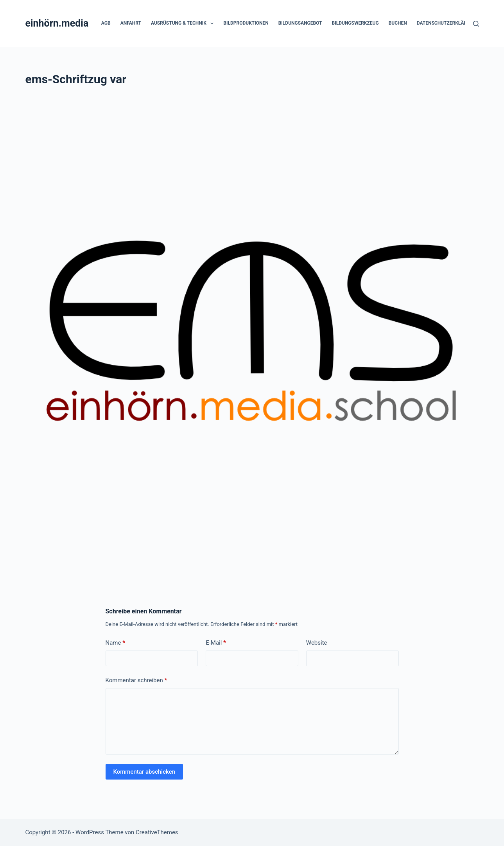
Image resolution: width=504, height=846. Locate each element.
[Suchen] (476, 24)
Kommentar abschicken (144, 772)
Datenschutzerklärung (447, 23)
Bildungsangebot (300, 23)
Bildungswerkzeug (355, 23)
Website (317, 643)
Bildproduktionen (246, 23)
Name (116, 643)
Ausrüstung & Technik (184, 23)
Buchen (398, 23)
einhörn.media (57, 23)
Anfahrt (131, 23)
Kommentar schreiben (136, 680)
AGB (106, 23)
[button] (212, 23)
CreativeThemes (157, 832)
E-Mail (216, 643)
